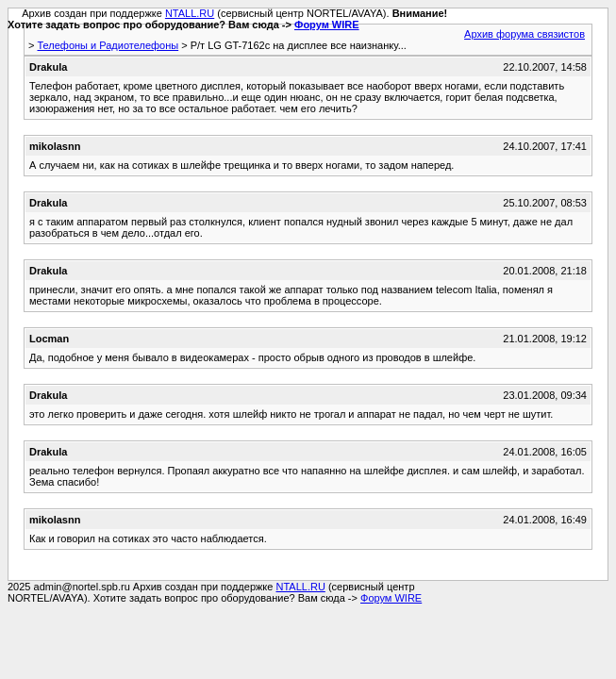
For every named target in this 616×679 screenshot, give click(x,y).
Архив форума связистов (524, 34)
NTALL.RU (190, 13)
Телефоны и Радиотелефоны (108, 45)
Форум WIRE (327, 25)
